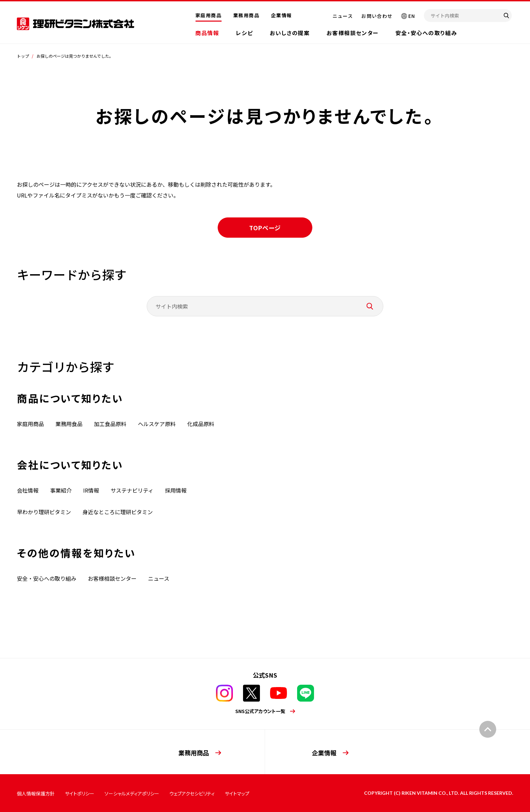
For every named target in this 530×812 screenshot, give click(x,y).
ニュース (343, 16)
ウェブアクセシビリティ (192, 793)
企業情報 (282, 15)
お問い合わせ (377, 16)
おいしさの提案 (290, 33)
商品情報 (207, 33)
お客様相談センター (352, 33)
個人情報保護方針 (36, 793)
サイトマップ (237, 793)
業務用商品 (246, 15)
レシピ (244, 33)
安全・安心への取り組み (426, 33)
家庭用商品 (208, 15)
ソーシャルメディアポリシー (132, 793)
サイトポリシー (80, 793)
